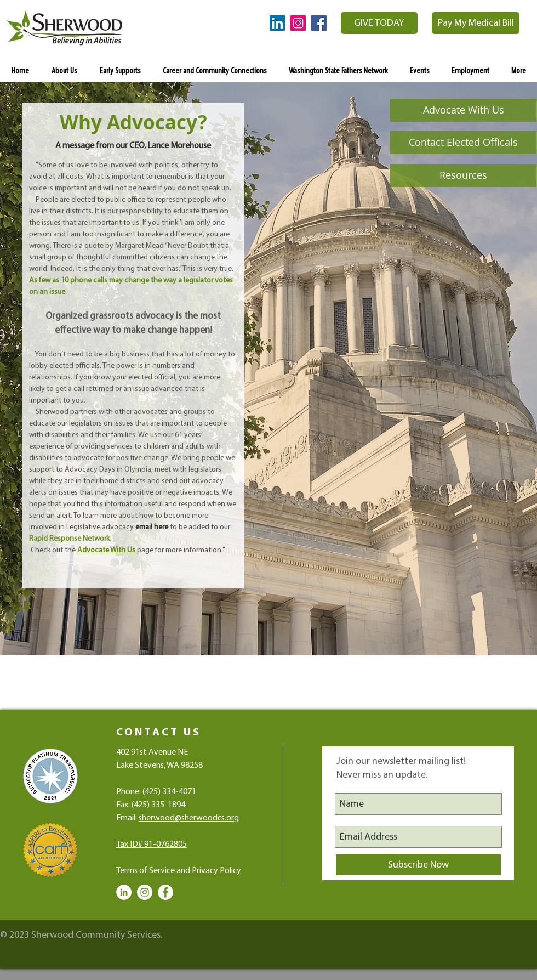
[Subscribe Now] (418, 865)
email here (152, 527)
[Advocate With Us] (463, 110)
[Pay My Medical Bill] (476, 23)
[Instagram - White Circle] (145, 892)
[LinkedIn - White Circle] (124, 892)
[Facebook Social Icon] (319, 23)
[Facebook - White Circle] (165, 892)
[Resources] (463, 175)
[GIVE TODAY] (379, 23)
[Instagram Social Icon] (298, 23)
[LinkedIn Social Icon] (277, 23)
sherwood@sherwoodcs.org (189, 818)
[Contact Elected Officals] (463, 143)
